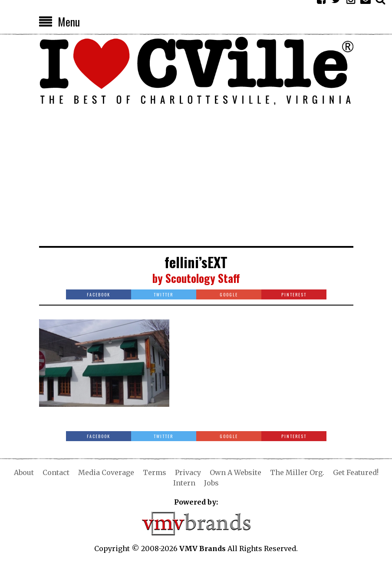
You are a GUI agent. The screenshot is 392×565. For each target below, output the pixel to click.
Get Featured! (356, 472)
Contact (56, 472)
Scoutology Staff (203, 278)
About (24, 472)
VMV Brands (203, 548)
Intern (184, 483)
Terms (155, 472)
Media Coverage (106, 472)
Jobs (211, 483)
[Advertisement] (196, 181)
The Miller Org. (297, 472)
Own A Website (236, 472)
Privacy (188, 472)
